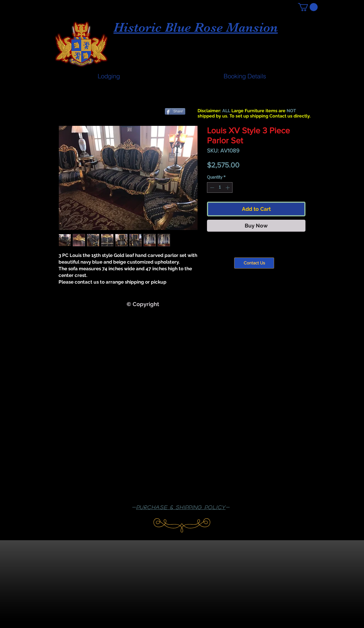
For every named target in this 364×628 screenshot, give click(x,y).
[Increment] (228, 188)
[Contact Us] (254, 263)
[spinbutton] (220, 188)
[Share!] (175, 111)
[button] (308, 7)
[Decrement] (212, 188)
